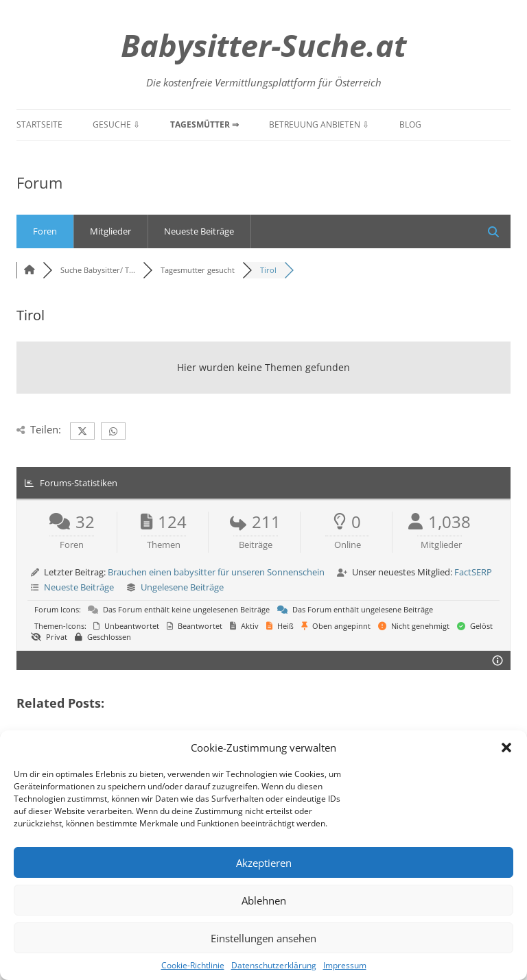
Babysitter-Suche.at (263, 45)
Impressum (345, 965)
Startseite (39, 124)
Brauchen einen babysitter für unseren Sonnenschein (216, 572)
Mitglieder (110, 231)
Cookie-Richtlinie (193, 965)
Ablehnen (264, 900)
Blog (410, 124)
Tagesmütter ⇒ (204, 124)
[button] (506, 748)
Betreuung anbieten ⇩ (319, 124)
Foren (45, 231)
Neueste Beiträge (199, 231)
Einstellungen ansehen (263, 938)
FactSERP (473, 572)
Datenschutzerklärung (274, 965)
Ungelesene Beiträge (182, 587)
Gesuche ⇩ (116, 124)
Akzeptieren (264, 863)
